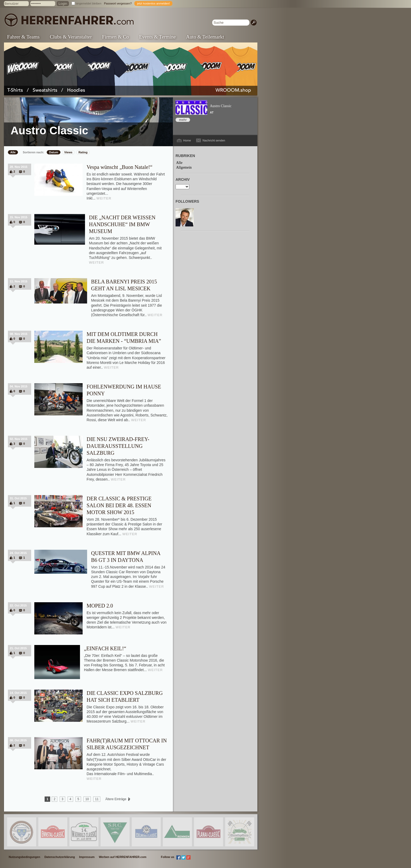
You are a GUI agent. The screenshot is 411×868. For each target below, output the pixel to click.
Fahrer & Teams (23, 37)
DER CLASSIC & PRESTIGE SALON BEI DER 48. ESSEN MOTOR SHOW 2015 (119, 505)
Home (187, 140)
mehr (183, 120)
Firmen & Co (115, 37)
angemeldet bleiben (89, 3)
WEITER (104, 198)
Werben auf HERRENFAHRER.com (122, 857)
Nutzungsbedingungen (24, 857)
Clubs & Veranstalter (71, 37)
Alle (13, 152)
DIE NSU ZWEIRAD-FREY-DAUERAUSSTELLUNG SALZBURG (118, 446)
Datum (54, 152)
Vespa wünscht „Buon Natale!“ (119, 167)
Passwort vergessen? (118, 3)
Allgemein (184, 167)
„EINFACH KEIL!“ (105, 648)
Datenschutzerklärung (60, 857)
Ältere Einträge (116, 799)
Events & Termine (157, 37)
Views (68, 152)
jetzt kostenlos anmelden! (153, 3)
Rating (83, 152)
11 (97, 799)
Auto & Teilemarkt (205, 37)
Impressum (87, 857)
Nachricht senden (214, 140)
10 (87, 799)
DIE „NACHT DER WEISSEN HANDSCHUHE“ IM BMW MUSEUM (122, 224)
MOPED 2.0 (100, 606)
